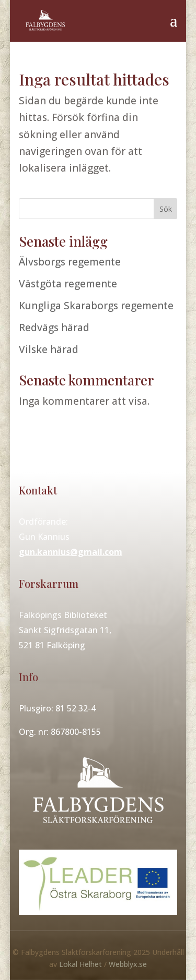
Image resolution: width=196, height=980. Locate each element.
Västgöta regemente (68, 284)
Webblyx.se (128, 964)
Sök (166, 209)
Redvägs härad (54, 328)
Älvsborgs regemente (70, 262)
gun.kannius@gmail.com (71, 552)
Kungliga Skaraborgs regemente (96, 306)
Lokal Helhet (80, 964)
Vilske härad (49, 349)
